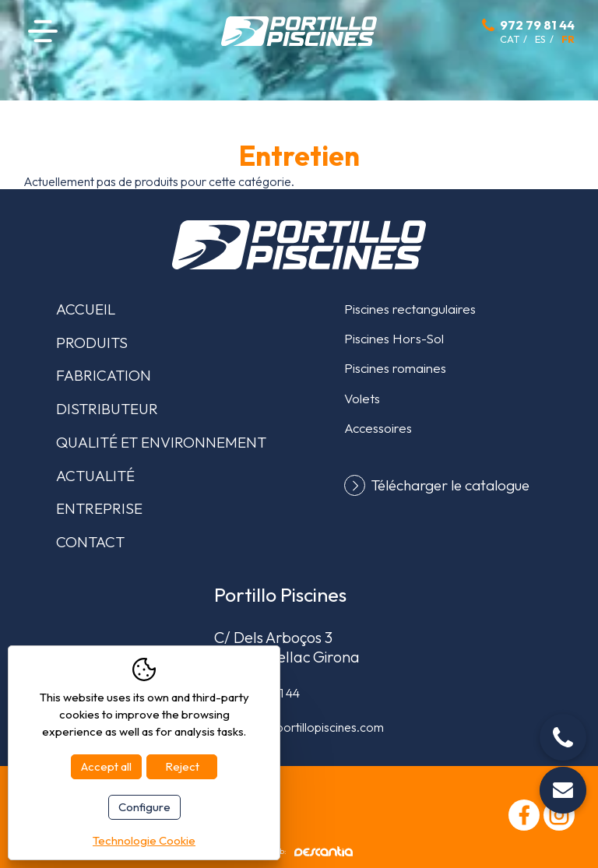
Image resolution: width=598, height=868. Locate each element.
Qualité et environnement (161, 442)
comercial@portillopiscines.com (299, 727)
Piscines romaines (395, 368)
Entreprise (99, 508)
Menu (43, 31)
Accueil (86, 309)
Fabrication (104, 375)
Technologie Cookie (144, 840)
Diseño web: (299, 851)
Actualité (95, 476)
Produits (92, 343)
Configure (144, 807)
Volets (362, 398)
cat (510, 39)
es (540, 39)
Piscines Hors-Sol (394, 338)
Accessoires (378, 428)
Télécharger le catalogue (450, 485)
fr (568, 39)
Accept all (106, 766)
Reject (182, 766)
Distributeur (107, 409)
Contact (90, 542)
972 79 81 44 (537, 25)
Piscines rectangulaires (410, 309)
